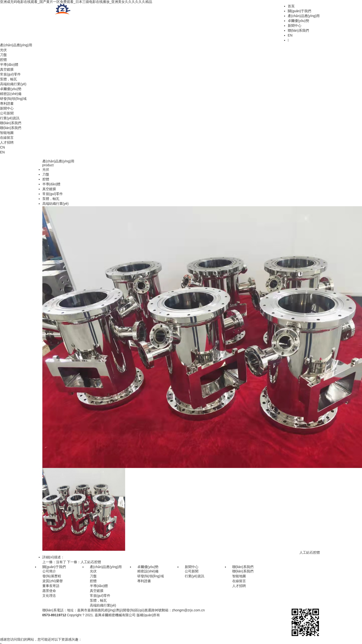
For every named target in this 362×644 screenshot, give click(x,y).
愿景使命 (49, 591)
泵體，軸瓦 (9, 79)
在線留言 (7, 138)
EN (290, 35)
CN (2, 147)
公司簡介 (49, 571)
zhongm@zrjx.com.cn (188, 610)
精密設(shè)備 (11, 94)
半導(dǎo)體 (9, 65)
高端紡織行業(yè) (13, 84)
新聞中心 (295, 26)
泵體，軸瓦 (98, 600)
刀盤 (3, 55)
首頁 (291, 6)
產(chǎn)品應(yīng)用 (304, 16)
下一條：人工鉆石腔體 (84, 562)
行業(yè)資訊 (10, 118)
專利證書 (7, 103)
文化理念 (49, 596)
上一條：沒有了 (54, 562)
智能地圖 (7, 133)
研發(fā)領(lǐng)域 (13, 99)
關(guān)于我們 (299, 11)
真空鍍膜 (7, 69)
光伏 (3, 50)
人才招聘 (7, 142)
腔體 (3, 60)
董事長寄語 (51, 586)
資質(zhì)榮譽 (53, 581)
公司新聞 (7, 113)
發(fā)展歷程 (52, 576)
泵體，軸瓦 (51, 199)
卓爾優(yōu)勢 (298, 21)
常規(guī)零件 (10, 74)
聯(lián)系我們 (298, 30)
